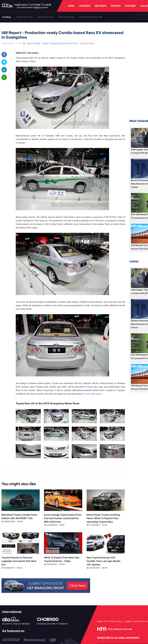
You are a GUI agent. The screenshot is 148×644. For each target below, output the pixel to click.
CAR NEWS (85, 6)
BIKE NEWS (101, 6)
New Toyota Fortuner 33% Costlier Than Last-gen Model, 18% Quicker (104, 561)
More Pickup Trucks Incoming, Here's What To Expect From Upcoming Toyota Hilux (104, 518)
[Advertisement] (139, 72)
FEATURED (130, 6)
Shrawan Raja (86, 43)
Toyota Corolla (33, 43)
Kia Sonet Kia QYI (45, 17)
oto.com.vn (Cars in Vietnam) (16, 624)
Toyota (45, 43)
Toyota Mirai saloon (93, 394)
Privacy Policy (115, 621)
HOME (71, 6)
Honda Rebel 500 (25, 17)
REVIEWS (116, 6)
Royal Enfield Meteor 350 (91, 17)
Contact (128, 621)
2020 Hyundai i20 (66, 17)
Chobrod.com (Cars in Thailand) (52, 624)
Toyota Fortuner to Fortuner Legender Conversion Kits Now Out (19, 561)
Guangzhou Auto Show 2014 (64, 43)
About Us (102, 621)
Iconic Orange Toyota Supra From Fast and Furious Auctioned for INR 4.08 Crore (63, 518)
